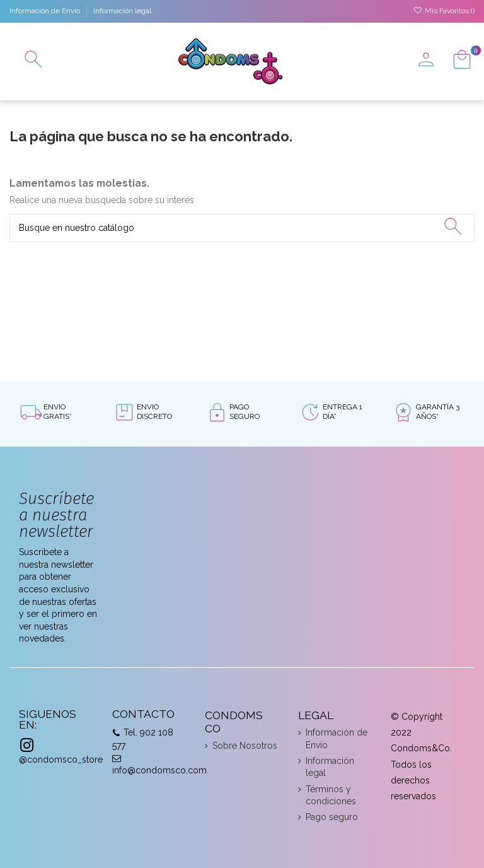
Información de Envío (46, 11)
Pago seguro (332, 817)
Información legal (122, 11)
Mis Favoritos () (444, 11)
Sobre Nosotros (245, 746)
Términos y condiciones (331, 795)
